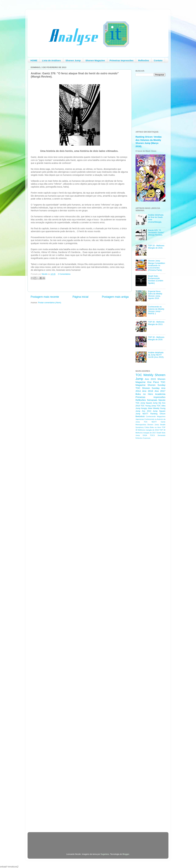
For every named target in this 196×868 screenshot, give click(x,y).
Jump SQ (157, 403)
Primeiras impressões (150, 397)
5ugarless (105, 854)
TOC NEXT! (150, 422)
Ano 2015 (150, 379)
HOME (34, 60)
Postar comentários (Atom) (50, 303)
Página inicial (80, 297)
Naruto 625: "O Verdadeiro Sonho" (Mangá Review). (156, 233)
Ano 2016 (148, 391)
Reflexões (144, 60)
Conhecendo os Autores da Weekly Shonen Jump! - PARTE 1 (156, 310)
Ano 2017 (160, 391)
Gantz (163, 422)
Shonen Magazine (95, 60)
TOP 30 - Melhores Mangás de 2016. (156, 338)
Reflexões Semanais (146, 400)
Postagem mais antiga (115, 297)
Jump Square (159, 411)
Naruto (162, 400)
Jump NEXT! (142, 414)
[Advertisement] (148, 490)
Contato (158, 60)
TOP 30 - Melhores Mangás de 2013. (156, 323)
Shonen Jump (73, 60)
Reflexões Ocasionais (143, 438)
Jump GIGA (141, 435)
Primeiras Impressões (122, 60)
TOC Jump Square (144, 403)
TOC (139, 375)
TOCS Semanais (158, 435)
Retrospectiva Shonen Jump (147, 425)
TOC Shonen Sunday (148, 388)
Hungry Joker (147, 408)
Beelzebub (140, 416)
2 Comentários (64, 274)
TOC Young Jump (148, 406)
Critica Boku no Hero (153, 427)
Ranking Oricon (158, 414)
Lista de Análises (51, 60)
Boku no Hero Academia (150, 394)
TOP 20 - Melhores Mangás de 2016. (156, 247)
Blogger (126, 854)
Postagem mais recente (45, 297)
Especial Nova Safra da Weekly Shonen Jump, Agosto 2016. (155, 295)
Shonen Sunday (156, 385)
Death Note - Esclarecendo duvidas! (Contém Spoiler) (156, 280)
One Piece (153, 382)
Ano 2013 (146, 411)
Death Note (161, 433)
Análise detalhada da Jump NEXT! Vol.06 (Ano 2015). (156, 355)
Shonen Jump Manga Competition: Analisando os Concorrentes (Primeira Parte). (157, 265)
